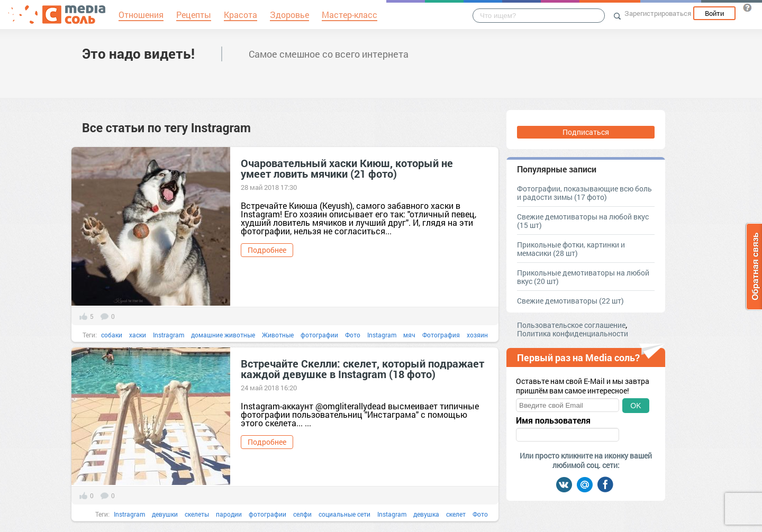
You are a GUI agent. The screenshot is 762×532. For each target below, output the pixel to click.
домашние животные (223, 335)
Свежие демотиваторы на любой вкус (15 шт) (583, 221)
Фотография (441, 335)
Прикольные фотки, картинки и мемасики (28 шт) (571, 249)
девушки (165, 514)
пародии (229, 514)
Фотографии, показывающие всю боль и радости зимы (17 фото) (584, 193)
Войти (714, 13)
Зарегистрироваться (658, 13)
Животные (278, 335)
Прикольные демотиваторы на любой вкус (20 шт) (583, 277)
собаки (112, 335)
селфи (302, 514)
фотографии (319, 335)
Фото (353, 335)
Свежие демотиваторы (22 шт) (570, 301)
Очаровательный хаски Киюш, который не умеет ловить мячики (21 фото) (347, 168)
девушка (426, 514)
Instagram (382, 335)
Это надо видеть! (138, 53)
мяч (409, 335)
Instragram (169, 335)
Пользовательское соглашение (571, 325)
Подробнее (267, 250)
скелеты (197, 514)
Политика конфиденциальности (573, 333)
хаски (138, 335)
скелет (456, 514)
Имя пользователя (553, 420)
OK (636, 406)
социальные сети (344, 514)
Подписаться (586, 132)
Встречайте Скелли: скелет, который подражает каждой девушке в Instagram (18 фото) (362, 369)
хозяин (477, 335)
